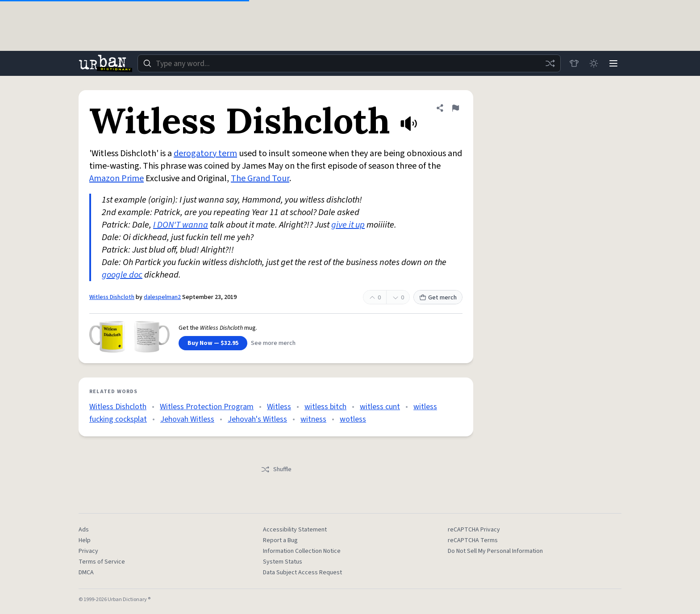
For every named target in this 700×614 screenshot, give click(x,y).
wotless (353, 419)
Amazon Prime (117, 178)
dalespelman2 (162, 297)
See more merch (273, 343)
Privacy (88, 551)
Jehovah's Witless (257, 419)
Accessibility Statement (295, 530)
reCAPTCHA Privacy (474, 530)
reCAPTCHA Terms (473, 540)
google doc (122, 275)
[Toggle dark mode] (594, 63)
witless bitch (325, 407)
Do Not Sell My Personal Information (495, 551)
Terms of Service (102, 562)
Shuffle (276, 469)
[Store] (574, 63)
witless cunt (380, 407)
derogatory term (205, 153)
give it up (348, 225)
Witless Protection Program (207, 407)
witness (313, 419)
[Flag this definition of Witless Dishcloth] (455, 108)
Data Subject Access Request (302, 573)
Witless (279, 407)
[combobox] (349, 63)
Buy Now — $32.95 (213, 343)
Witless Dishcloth (112, 297)
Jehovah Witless (187, 419)
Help (85, 540)
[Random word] (550, 63)
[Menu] (613, 63)
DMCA (86, 573)
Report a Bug (280, 540)
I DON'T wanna (181, 225)
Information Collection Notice (302, 551)
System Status (283, 562)
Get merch (438, 298)
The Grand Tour (260, 178)
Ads (84, 530)
